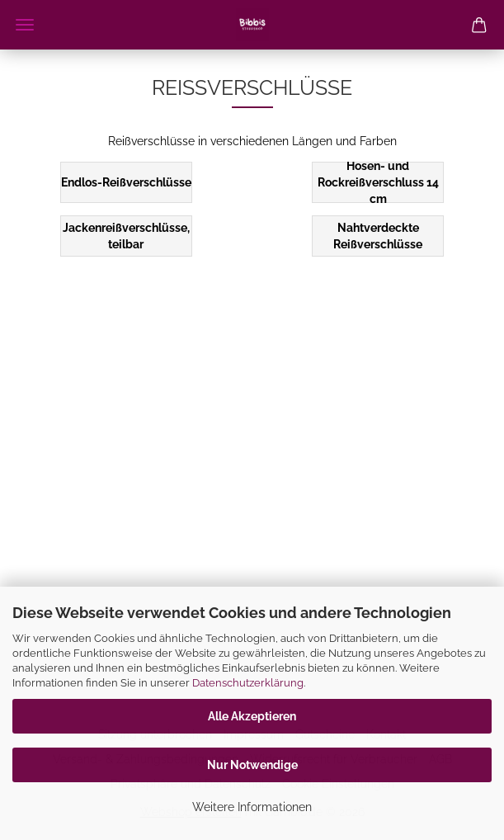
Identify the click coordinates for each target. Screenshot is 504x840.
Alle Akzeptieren (252, 716)
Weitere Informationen (252, 807)
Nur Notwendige (252, 765)
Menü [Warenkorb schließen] (25, 25)
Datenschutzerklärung (248, 683)
